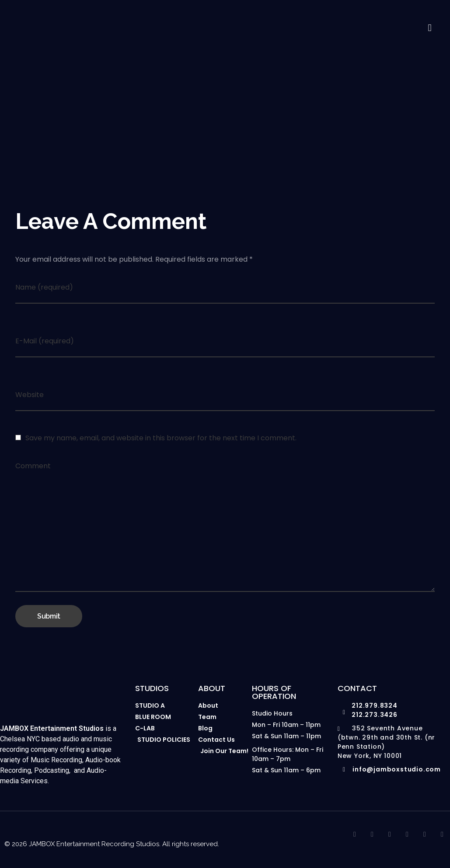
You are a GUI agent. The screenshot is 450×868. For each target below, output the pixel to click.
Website (30, 396)
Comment (33, 468)
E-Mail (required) (45, 343)
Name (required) (44, 289)
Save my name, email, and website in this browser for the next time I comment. (161, 440)
